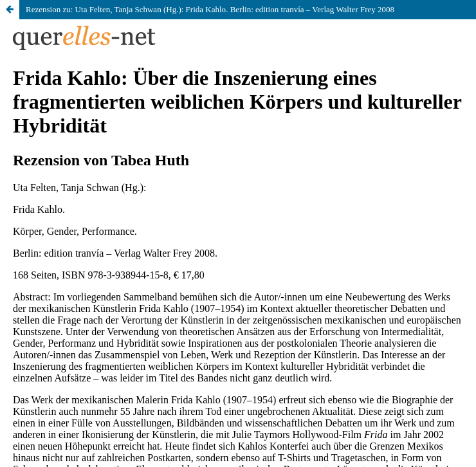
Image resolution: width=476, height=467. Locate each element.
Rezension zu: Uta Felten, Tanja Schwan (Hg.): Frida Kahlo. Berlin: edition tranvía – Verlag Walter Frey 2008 (210, 9)
